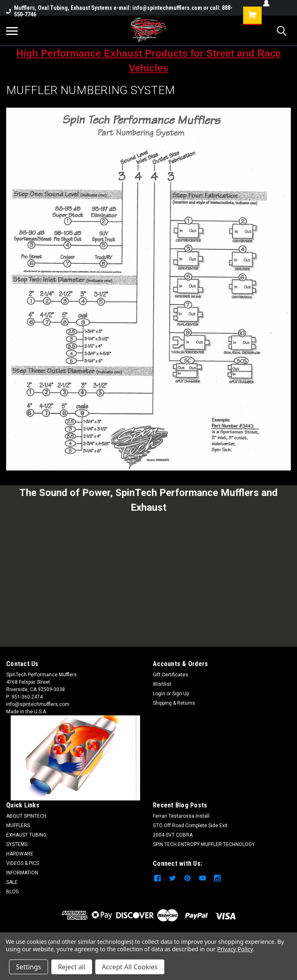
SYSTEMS (17, 844)
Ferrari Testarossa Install (181, 816)
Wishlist (162, 684)
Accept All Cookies (130, 967)
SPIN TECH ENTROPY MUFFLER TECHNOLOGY (204, 844)
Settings (29, 967)
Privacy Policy (235, 949)
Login (159, 694)
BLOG (13, 892)
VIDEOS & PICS (23, 863)
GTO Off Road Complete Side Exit (190, 826)
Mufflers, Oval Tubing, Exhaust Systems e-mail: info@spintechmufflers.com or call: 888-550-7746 (119, 11)
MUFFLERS (18, 826)
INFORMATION (22, 873)
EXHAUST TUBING (26, 835)
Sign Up (181, 694)
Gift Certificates (170, 675)
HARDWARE (20, 854)
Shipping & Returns (174, 703)
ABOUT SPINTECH (26, 816)
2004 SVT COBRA (173, 835)
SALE (12, 882)
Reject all (72, 967)
